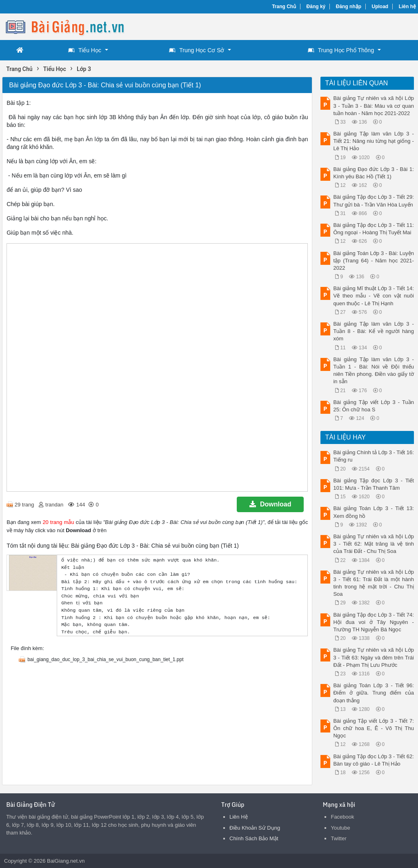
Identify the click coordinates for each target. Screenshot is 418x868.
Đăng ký (316, 7)
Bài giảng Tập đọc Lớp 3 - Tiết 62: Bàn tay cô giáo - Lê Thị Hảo (373, 760)
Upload (380, 7)
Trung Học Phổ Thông (341, 50)
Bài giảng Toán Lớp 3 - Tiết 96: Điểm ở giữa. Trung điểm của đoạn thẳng (373, 693)
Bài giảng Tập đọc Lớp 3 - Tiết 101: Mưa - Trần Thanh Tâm (373, 484)
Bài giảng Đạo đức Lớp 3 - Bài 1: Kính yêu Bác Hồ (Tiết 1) (373, 173)
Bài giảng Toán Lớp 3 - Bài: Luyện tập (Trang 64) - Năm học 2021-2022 (373, 261)
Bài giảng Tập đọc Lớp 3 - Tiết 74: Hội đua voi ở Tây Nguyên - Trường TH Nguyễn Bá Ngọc (373, 622)
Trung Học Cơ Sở (197, 50)
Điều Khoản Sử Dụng (255, 828)
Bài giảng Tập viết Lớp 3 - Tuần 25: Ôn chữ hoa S (373, 406)
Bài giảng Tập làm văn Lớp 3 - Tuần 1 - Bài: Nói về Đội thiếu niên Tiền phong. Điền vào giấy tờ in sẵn (373, 371)
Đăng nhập (349, 7)
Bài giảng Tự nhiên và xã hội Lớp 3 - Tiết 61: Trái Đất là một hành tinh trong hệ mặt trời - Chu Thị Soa (373, 583)
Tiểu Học (85, 50)
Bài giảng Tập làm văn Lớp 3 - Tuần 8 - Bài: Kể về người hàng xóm (373, 331)
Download (270, 504)
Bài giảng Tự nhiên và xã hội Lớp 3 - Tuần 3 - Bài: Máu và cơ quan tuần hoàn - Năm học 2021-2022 (373, 105)
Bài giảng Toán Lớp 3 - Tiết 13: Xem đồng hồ (373, 512)
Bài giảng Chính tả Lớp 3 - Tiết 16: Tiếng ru (373, 456)
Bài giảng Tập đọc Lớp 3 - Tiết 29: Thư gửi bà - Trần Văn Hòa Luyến (373, 201)
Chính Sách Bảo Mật (254, 838)
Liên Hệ (239, 817)
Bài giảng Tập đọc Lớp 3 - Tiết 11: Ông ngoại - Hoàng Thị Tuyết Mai (373, 229)
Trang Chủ (284, 7)
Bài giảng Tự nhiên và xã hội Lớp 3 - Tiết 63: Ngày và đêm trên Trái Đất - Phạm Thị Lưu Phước (373, 657)
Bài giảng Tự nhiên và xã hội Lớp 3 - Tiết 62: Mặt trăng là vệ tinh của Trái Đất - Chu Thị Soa (373, 544)
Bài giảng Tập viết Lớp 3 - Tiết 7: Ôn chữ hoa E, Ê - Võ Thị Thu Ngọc (373, 728)
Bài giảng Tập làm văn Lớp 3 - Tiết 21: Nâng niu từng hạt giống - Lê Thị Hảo (373, 141)
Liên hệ (407, 7)
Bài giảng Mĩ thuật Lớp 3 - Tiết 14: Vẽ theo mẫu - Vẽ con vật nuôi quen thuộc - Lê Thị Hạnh (373, 296)
